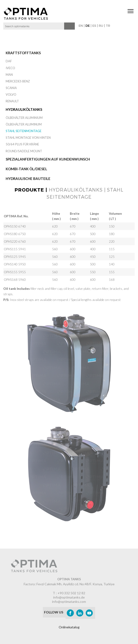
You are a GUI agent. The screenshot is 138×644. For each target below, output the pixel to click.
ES (94, 26)
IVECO (10, 68)
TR (108, 26)
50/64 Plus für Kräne (22, 144)
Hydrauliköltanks (24, 109)
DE (88, 26)
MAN (9, 75)
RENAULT (12, 101)
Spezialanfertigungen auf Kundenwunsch (48, 159)
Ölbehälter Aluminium (24, 118)
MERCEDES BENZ (18, 81)
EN (81, 26)
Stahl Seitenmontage (24, 131)
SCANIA (11, 88)
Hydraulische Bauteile (28, 179)
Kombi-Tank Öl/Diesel (26, 169)
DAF (9, 61)
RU (101, 26)
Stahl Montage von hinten (28, 138)
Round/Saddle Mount (24, 151)
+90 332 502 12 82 (71, 593)
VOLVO (11, 94)
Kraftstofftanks (23, 53)
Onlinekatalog (69, 627)
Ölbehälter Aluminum (24, 124)
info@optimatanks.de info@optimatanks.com (69, 599)
